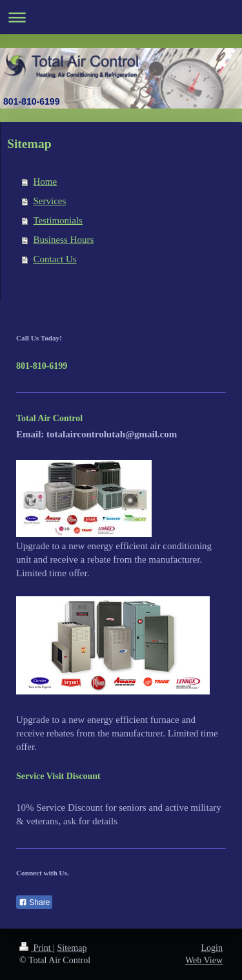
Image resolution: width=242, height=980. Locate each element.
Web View (204, 960)
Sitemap (72, 948)
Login (212, 948)
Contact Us (55, 259)
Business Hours (64, 240)
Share (34, 902)
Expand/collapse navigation (121, 17)
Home (45, 182)
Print (36, 948)
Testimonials (58, 220)
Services (50, 201)
